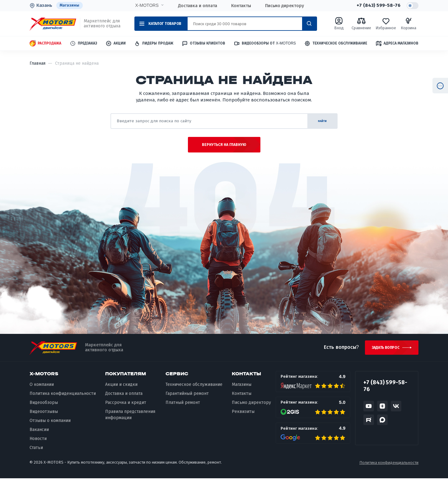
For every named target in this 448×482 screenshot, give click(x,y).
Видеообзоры (44, 406)
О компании (42, 388)
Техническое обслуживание (336, 44)
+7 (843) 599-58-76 (377, 6)
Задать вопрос (384, 351)
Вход (339, 24)
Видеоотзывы (44, 415)
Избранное (386, 24)
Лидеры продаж (154, 44)
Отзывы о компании (50, 424)
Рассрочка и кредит (126, 406)
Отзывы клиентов (203, 44)
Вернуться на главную (224, 147)
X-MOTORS (146, 5)
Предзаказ (83, 44)
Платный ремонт (183, 406)
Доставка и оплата (197, 6)
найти (319, 121)
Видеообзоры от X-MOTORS (265, 44)
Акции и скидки (121, 388)
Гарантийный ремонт (187, 397)
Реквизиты (243, 415)
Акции (116, 44)
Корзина (408, 24)
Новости (38, 442)
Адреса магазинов (397, 44)
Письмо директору (284, 6)
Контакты (240, 6)
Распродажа (45, 44)
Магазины (70, 5)
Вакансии (39, 433)
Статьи (36, 451)
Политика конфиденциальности (63, 397)
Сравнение (361, 24)
